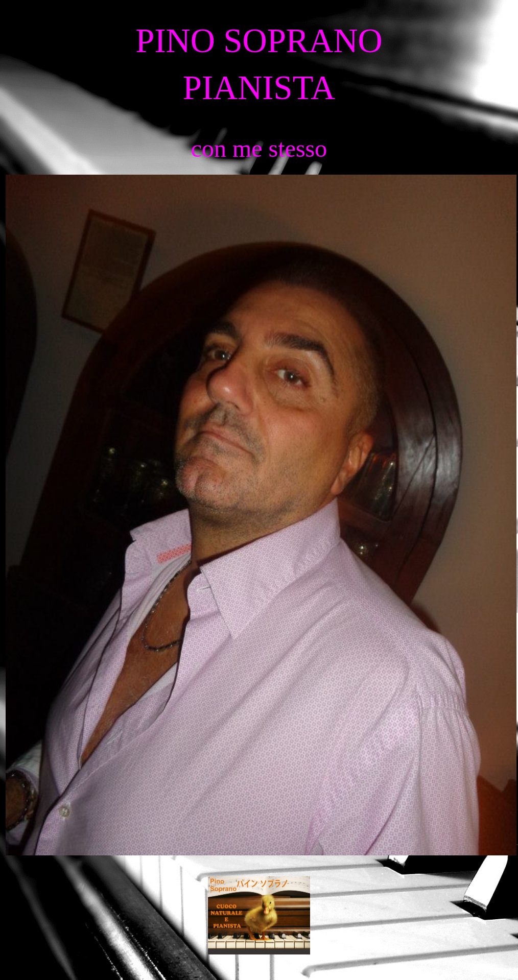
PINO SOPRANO (259, 41)
